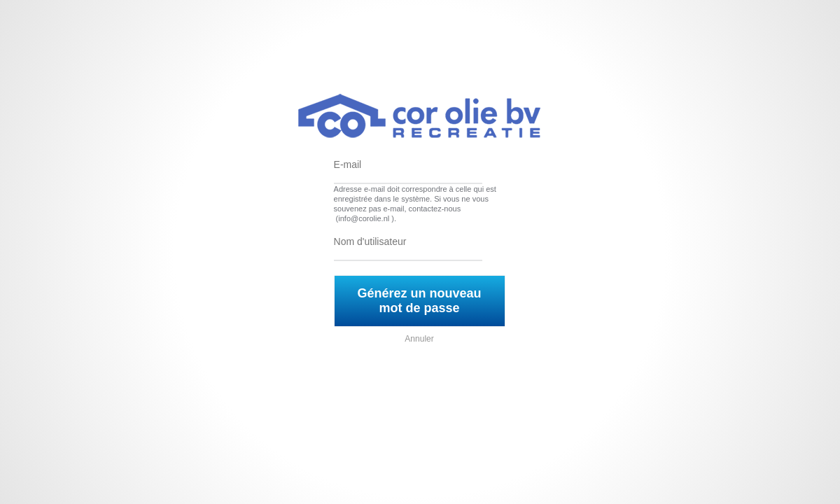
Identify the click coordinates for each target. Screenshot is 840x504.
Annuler (419, 339)
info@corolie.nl (364, 218)
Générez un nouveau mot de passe (420, 301)
